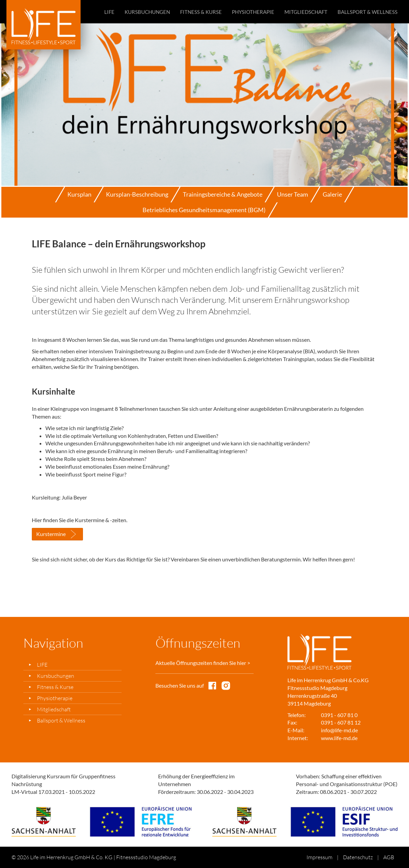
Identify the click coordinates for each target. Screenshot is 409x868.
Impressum (319, 857)
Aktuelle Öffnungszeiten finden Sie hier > (203, 663)
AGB (389, 857)
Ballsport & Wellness (368, 12)
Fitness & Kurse (201, 12)
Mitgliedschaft (306, 12)
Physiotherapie (253, 12)
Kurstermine (51, 534)
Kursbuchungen (147, 12)
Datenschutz (358, 857)
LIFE (109, 12)
